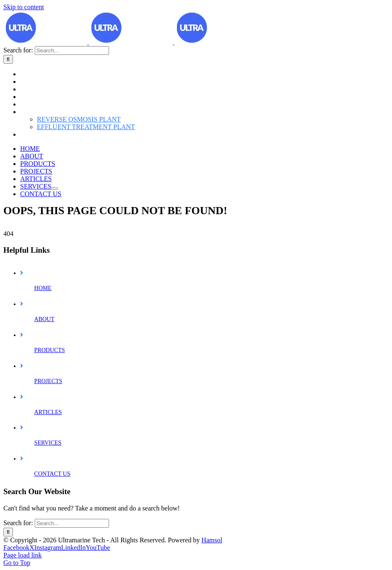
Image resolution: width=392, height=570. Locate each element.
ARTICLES (48, 470)
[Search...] (72, 176)
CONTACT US (52, 532)
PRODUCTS (50, 408)
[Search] (8, 185)
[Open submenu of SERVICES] (55, 314)
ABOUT (44, 377)
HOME (43, 346)
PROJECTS (48, 439)
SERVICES (48, 501)
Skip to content (24, 7)
